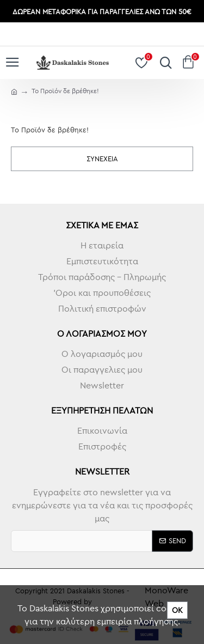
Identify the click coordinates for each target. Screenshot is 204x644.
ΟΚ (177, 610)
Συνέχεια (102, 159)
